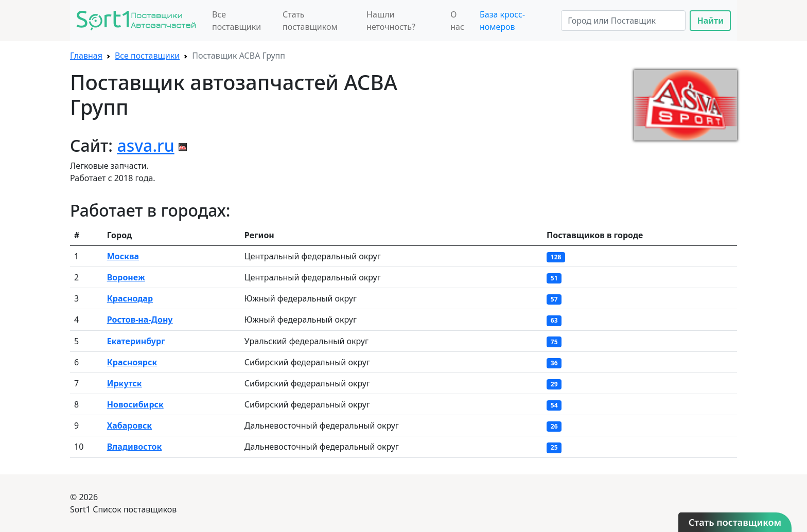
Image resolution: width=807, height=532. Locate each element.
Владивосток (135, 447)
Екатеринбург (136, 341)
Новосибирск (135, 404)
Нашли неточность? (391, 21)
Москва (123, 256)
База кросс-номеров (502, 21)
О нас (457, 21)
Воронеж (126, 277)
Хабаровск (129, 425)
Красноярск (132, 362)
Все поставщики (236, 21)
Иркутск (125, 383)
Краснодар (130, 298)
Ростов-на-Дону (140, 320)
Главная (86, 56)
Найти (710, 21)
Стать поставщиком (310, 21)
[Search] (623, 21)
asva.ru (145, 145)
